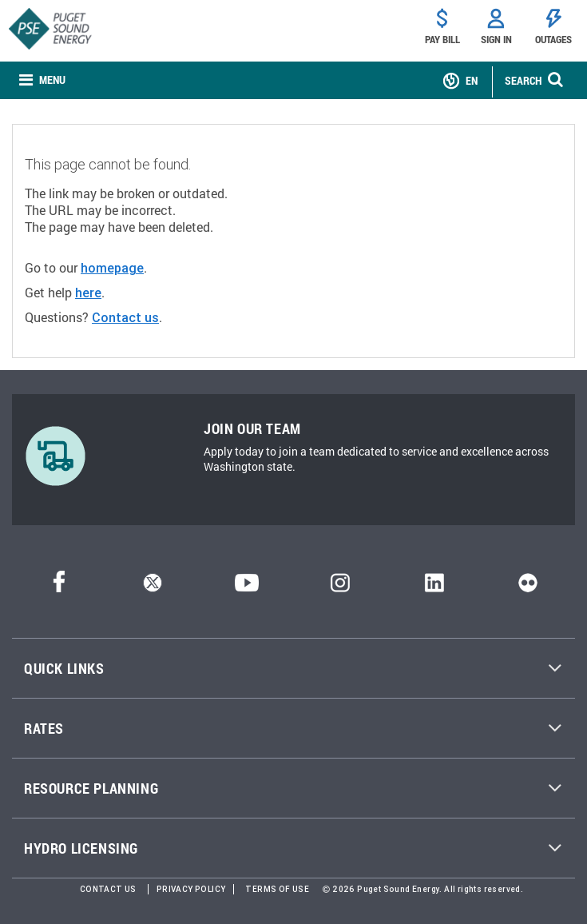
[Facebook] (59, 587)
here (88, 293)
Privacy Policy (191, 889)
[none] (42, 80)
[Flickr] (528, 587)
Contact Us (108, 889)
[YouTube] (247, 587)
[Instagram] (340, 587)
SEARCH (523, 80)
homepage (112, 268)
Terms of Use (277, 889)
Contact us (125, 317)
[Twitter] (153, 587)
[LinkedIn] (434, 587)
